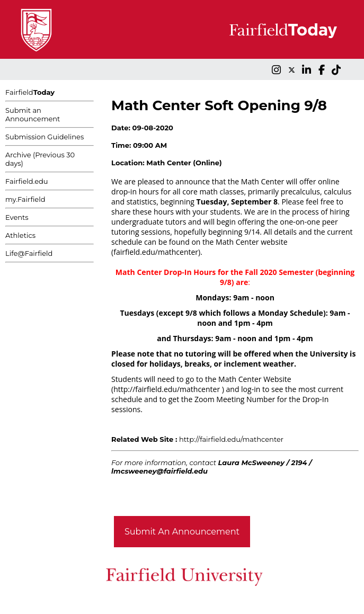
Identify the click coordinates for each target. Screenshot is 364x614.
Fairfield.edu (27, 181)
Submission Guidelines (45, 137)
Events (17, 217)
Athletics (20, 235)
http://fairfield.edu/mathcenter (231, 439)
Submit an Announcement (33, 114)
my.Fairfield (25, 199)
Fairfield (30, 92)
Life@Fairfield (29, 253)
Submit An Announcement (182, 532)
